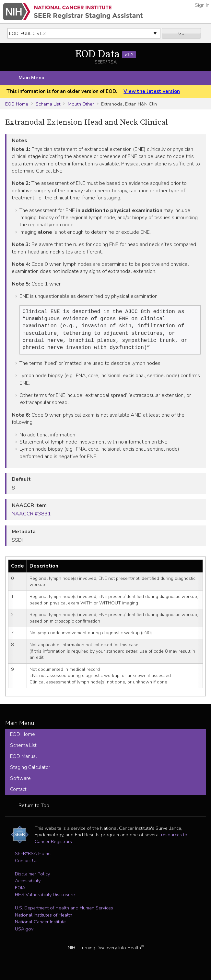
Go (181, 33)
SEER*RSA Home (33, 857)
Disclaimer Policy (32, 878)
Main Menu (31, 78)
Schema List (48, 104)
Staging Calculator (30, 771)
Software (20, 782)
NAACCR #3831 (31, 518)
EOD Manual (23, 760)
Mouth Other (81, 104)
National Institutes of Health (44, 919)
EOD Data (106, 54)
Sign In (202, 5)
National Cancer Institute (40, 926)
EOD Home (17, 104)
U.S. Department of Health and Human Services (64, 912)
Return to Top (34, 809)
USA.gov (24, 933)
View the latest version (152, 91)
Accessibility (28, 884)
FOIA (20, 892)
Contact (18, 793)
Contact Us (26, 864)
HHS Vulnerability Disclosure (45, 898)
